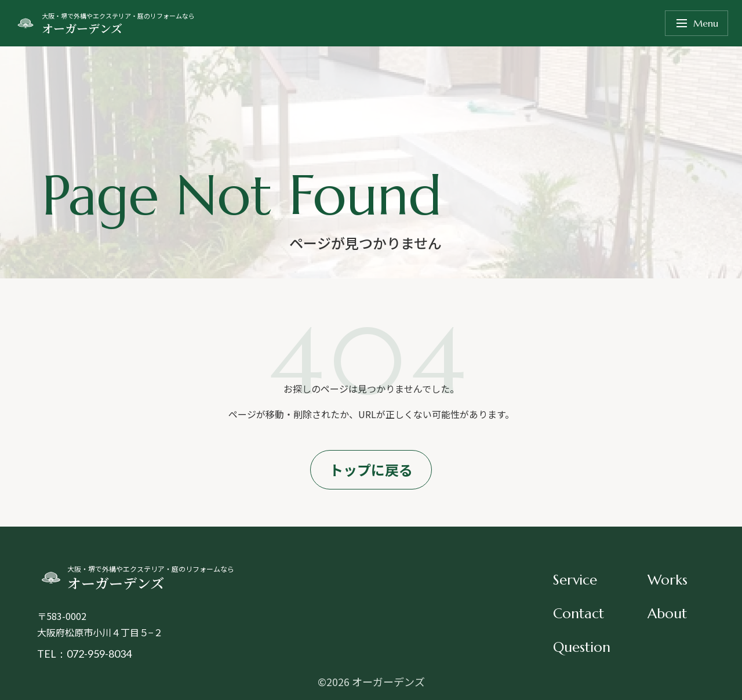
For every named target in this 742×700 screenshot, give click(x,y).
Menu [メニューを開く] (696, 23)
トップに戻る (371, 469)
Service (575, 580)
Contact (579, 614)
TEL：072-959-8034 (84, 654)
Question (582, 647)
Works (668, 580)
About (667, 614)
